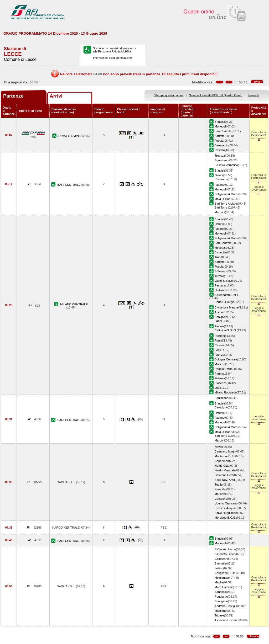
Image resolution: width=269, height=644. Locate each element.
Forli (218, 350)
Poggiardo (221, 597)
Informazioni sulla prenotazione (112, 58)
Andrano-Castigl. (226, 606)
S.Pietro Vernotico (226, 165)
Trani (218, 257)
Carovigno (221, 407)
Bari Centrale (223, 131)
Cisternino (221, 179)
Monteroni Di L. (224, 456)
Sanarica (220, 592)
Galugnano (222, 559)
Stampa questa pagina (169, 95)
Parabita (220, 489)
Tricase (219, 615)
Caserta (220, 150)
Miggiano (221, 611)
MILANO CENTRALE (74, 304)
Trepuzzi (220, 156)
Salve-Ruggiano (225, 513)
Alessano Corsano (227, 620)
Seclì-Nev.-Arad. (225, 480)
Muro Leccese (224, 587)
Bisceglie (220, 252)
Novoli (219, 447)
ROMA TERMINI (69, 136)
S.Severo (221, 271)
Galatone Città (224, 475)
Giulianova (221, 290)
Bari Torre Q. (223, 207)
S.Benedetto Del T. (227, 295)
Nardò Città (222, 466)
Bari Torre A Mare (226, 204)
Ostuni (219, 175)
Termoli (219, 276)
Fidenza (220, 378)
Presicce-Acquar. (226, 508)
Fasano (219, 185)
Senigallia (221, 317)
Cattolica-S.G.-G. (226, 330)
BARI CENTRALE (69, 185)
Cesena (220, 345)
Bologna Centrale (226, 359)
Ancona (220, 312)
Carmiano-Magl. (225, 451)
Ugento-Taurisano (226, 503)
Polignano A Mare (226, 194)
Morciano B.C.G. (225, 518)
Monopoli (221, 126)
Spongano (221, 601)
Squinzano (221, 160)
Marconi (220, 212)
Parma (219, 374)
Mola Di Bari (223, 199)
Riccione (220, 336)
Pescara (220, 285)
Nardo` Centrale (225, 470)
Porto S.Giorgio (225, 302)
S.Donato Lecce (225, 554)
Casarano (221, 499)
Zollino (219, 568)
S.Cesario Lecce (225, 549)
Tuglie (219, 485)
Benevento (222, 145)
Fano (218, 321)
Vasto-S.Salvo (224, 281)
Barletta (220, 136)
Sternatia (220, 563)
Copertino (221, 461)
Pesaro (219, 326)
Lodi (217, 388)
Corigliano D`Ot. (225, 573)
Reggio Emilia (224, 369)
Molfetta (220, 248)
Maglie (219, 582)
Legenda (254, 95)
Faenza (219, 355)
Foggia (219, 141)
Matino (219, 494)
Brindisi (219, 122)
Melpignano (222, 578)
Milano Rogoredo (226, 392)
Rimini (219, 340)
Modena (220, 364)
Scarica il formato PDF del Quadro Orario (216, 95)
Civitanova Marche (227, 307)
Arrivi (56, 96)
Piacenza (221, 383)
